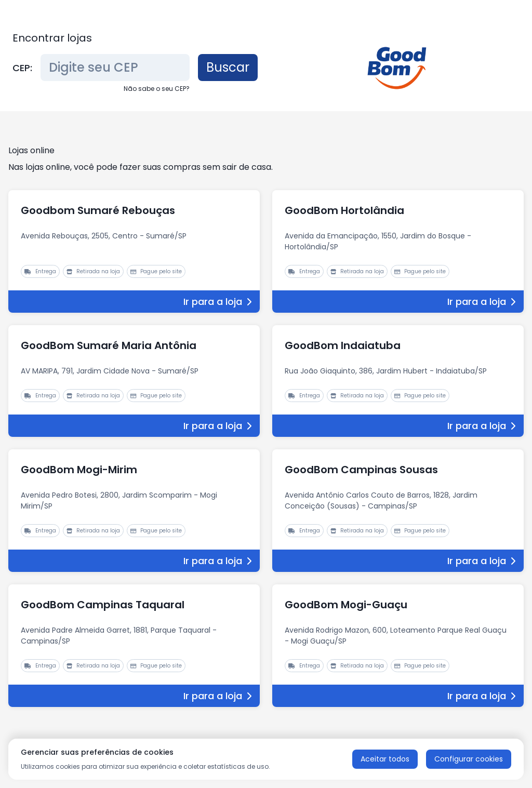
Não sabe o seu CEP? (157, 89)
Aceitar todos (385, 759)
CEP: (22, 68)
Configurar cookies (469, 759)
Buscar (228, 67)
